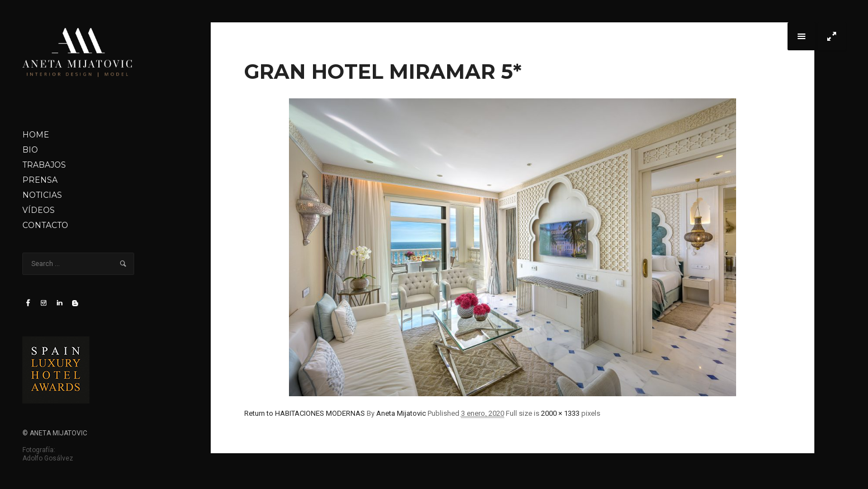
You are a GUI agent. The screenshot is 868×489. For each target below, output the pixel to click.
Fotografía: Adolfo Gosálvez (48, 454)
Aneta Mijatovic (401, 413)
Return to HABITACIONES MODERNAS (305, 413)
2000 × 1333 (560, 413)
